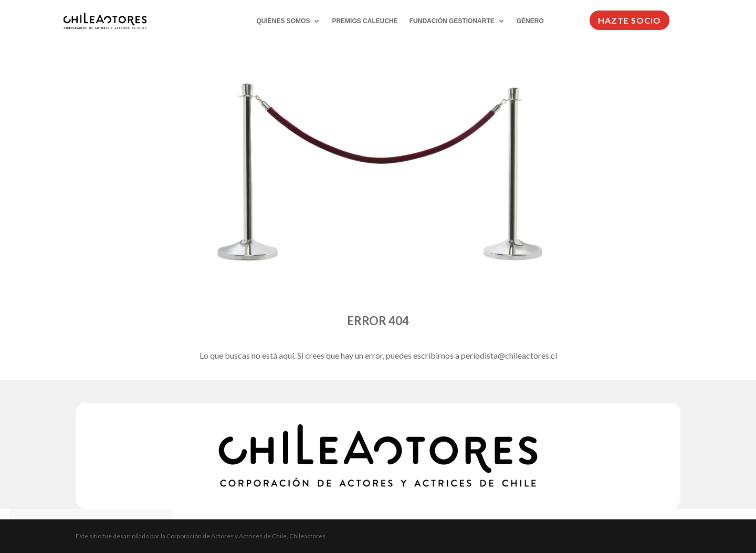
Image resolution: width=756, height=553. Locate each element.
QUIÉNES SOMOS (283, 21)
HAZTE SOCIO (629, 20)
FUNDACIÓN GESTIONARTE (452, 21)
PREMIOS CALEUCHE (365, 21)
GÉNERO (530, 21)
